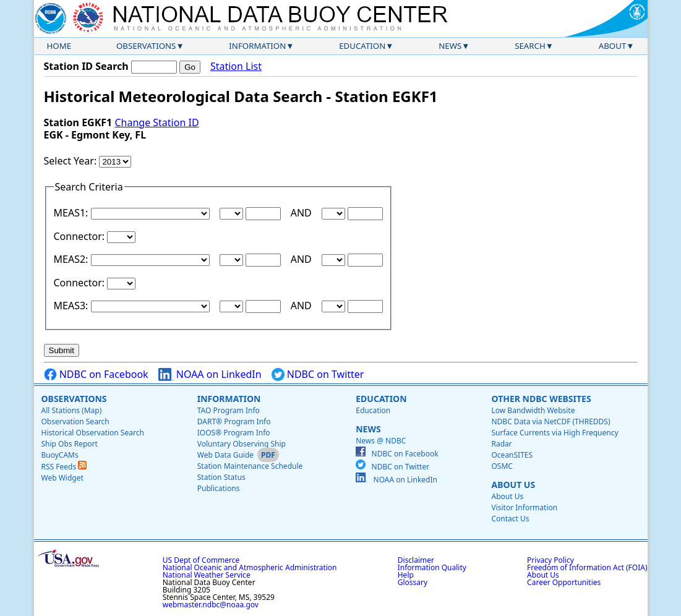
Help (406, 575)
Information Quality (432, 567)
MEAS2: (72, 259)
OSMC (502, 466)
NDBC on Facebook (96, 374)
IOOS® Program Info (234, 433)
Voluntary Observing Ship (242, 444)
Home (59, 46)
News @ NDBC (381, 441)
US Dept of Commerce (201, 560)
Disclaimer (416, 560)
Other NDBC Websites (541, 399)
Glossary (413, 582)
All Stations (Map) (72, 410)
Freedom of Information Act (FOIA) (587, 567)
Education (362, 46)
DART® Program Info (234, 421)
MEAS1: (72, 213)
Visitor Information (524, 507)
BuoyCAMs (60, 455)
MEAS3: (72, 306)
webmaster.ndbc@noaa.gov (211, 605)
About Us (513, 485)
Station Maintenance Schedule (250, 466)
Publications (219, 488)
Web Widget (62, 478)
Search (530, 46)
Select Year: (72, 161)
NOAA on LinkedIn (210, 374)
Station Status (221, 477)
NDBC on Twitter (318, 374)
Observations (146, 46)
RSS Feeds (64, 467)
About (613, 46)
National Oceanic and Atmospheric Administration (250, 567)
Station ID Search (86, 66)
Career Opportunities (564, 582)
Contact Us (510, 519)
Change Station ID (156, 122)
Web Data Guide (225, 455)
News (450, 46)
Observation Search (75, 421)
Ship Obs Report (70, 444)
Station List (236, 66)
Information (257, 46)
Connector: (81, 236)
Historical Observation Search (93, 433)
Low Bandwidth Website (533, 410)
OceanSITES (512, 455)
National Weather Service (207, 575)
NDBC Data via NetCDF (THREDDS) (550, 421)
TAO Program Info (229, 410)
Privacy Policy (550, 560)
